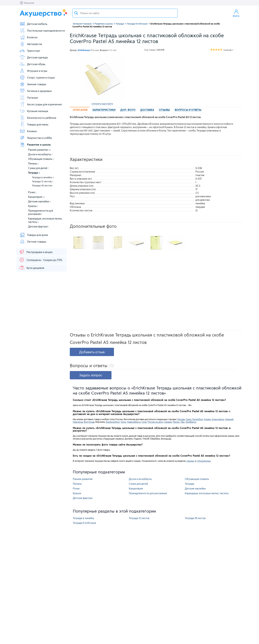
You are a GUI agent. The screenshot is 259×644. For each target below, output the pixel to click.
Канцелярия (36, 197)
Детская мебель (33, 24)
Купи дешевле (32, 268)
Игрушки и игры (33, 71)
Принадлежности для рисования (148, 493)
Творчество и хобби (36, 138)
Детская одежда (34, 57)
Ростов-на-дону (155, 422)
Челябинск (191, 422)
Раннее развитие (39, 150)
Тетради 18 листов (42, 185)
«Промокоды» (204, 461)
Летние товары (33, 242)
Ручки (32, 192)
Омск (123, 422)
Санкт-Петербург (194, 419)
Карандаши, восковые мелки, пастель (207, 493)
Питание (29, 98)
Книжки (28, 131)
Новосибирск (134, 422)
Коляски (28, 37)
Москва (181, 419)
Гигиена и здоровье (36, 91)
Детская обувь (32, 64)
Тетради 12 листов (43, 181)
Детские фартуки (39, 226)
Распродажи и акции (36, 252)
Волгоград (89, 422)
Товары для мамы (34, 124)
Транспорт (30, 51)
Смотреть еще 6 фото (102, 104)
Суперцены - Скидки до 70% (41, 260)
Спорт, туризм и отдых (37, 77)
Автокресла (31, 44)
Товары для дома (34, 235)
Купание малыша (34, 111)
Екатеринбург (113, 422)
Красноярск (218, 419)
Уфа (182, 422)
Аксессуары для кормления (41, 104)
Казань (208, 419)
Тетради (34, 173)
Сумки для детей (38, 168)
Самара (168, 422)
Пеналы (33, 163)
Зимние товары (33, 84)
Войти (236, 13)
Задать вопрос (91, 375)
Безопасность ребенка (38, 118)
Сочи (144, 422)
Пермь (176, 422)
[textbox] (125, 13)
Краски (33, 206)
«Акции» (190, 461)
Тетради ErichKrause (84, 523)
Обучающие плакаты (41, 159)
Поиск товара (76, 13)
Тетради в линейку (43, 177)
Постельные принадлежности (42, 31)
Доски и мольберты (40, 154)
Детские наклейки (39, 201)
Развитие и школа (35, 145)
